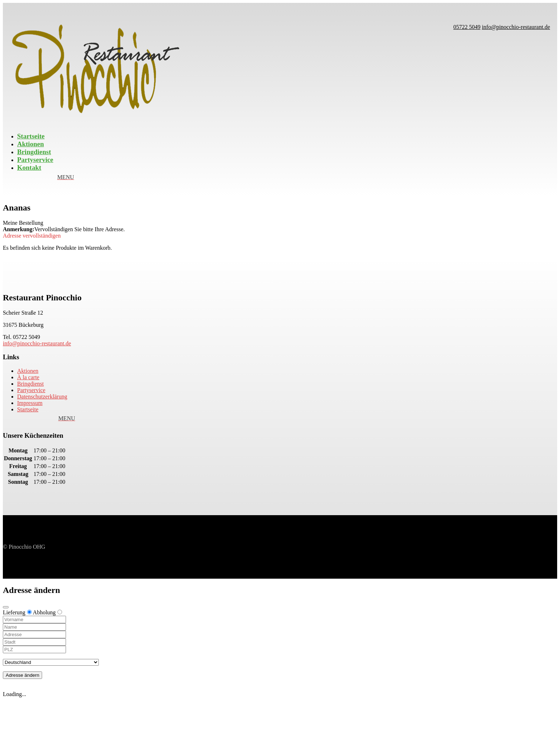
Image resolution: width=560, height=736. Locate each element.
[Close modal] (6, 607)
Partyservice (35, 160)
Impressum (30, 403)
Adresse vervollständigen (32, 236)
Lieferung (17, 612)
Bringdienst (34, 152)
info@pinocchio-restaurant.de (37, 343)
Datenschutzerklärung (42, 397)
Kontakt (29, 167)
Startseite (31, 136)
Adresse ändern (22, 675)
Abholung (47, 612)
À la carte (28, 377)
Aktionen (30, 144)
